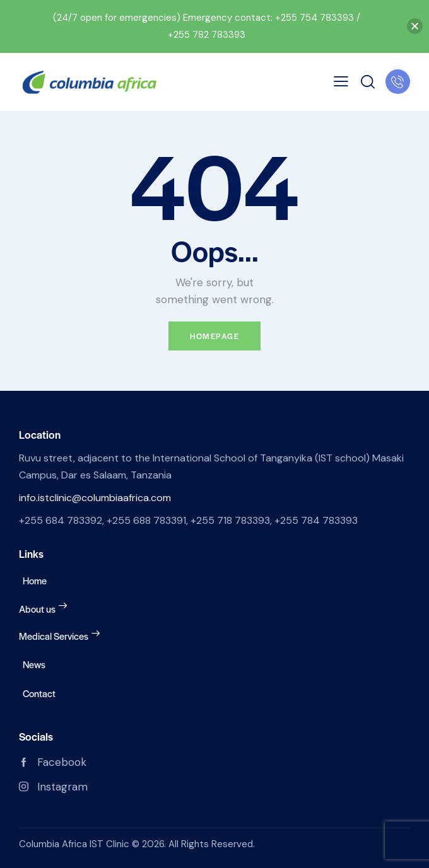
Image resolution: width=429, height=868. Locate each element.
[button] (415, 26)
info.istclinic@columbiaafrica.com (95, 498)
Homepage (214, 336)
